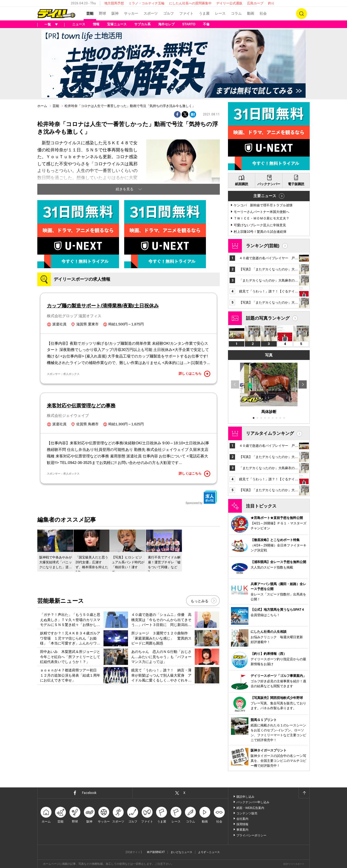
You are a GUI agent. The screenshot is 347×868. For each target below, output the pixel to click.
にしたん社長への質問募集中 (190, 3)
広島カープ (255, 3)
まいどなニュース (181, 852)
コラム (236, 13)
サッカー (131, 13)
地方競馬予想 (114, 3)
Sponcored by (201, 497)
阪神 (115, 13)
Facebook (89, 793)
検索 (302, 14)
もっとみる (200, 601)
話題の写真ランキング (268, 318)
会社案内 (242, 819)
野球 (102, 13)
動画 (251, 13)
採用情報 (242, 824)
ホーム (42, 106)
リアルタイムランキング (270, 433)
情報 (96, 24)
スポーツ (151, 13)
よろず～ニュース (209, 852)
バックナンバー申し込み (253, 802)
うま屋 (204, 13)
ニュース (79, 24)
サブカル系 (142, 24)
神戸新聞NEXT (156, 852)
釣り (271, 3)
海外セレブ (166, 24)
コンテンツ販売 (247, 813)
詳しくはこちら (194, 374)
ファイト (186, 13)
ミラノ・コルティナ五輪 (147, 3)
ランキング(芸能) (263, 246)
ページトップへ (304, 793)
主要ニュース (265, 196)
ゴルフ (168, 13)
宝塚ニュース (117, 24)
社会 (263, 13)
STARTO (189, 24)
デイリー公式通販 (229, 3)
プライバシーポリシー (251, 835)
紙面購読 (242, 184)
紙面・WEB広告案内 (250, 808)
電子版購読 (296, 184)
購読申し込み (245, 797)
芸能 (90, 13)
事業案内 (242, 830)
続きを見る (125, 189)
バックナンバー (269, 184)
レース (220, 13)
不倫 (206, 24)
